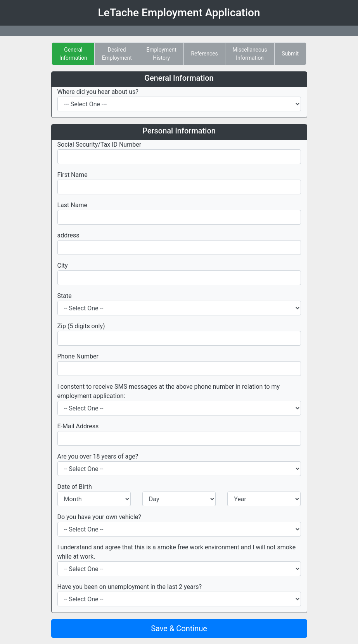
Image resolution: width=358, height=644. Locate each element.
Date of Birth (75, 487)
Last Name (72, 205)
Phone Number (78, 356)
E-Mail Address (78, 426)
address (68, 235)
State (65, 296)
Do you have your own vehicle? (99, 517)
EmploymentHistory (162, 54)
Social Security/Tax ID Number (99, 145)
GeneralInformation (73, 54)
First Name (73, 175)
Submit (290, 54)
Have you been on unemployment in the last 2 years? (130, 587)
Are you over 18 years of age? (98, 456)
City (63, 266)
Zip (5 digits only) (81, 326)
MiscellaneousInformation (250, 54)
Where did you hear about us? (98, 92)
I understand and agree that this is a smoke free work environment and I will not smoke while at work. (177, 552)
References (205, 54)
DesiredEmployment (117, 54)
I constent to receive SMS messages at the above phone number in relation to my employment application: (169, 391)
